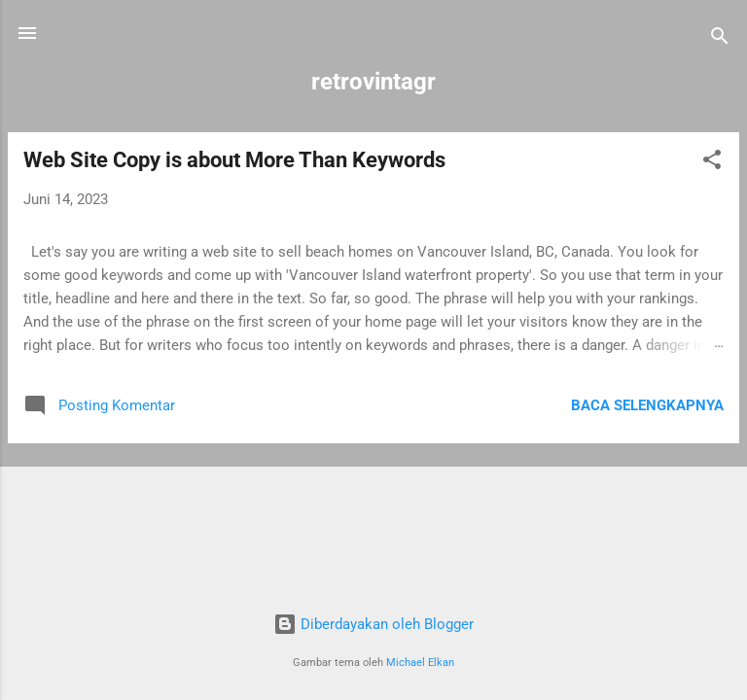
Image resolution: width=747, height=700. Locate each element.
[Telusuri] (720, 39)
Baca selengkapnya (647, 405)
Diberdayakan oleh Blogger (373, 624)
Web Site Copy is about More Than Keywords (234, 160)
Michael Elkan (420, 663)
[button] (712, 163)
